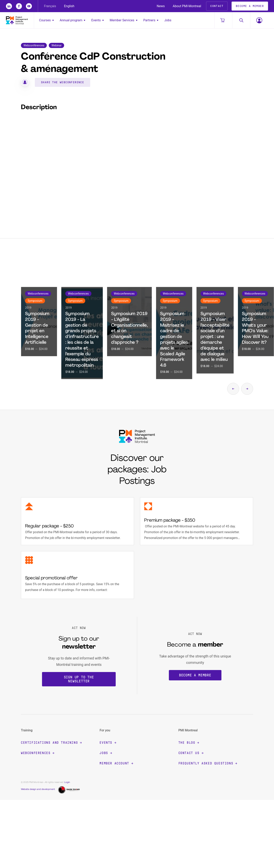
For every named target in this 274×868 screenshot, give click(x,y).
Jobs (168, 20)
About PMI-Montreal (187, 6)
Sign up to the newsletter (79, 679)
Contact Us (191, 753)
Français (50, 6)
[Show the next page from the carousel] (247, 389)
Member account (116, 763)
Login (67, 782)
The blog (189, 743)
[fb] (19, 6)
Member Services (124, 20)
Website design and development (38, 789)
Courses (46, 20)
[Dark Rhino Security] (69, 790)
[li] (9, 6)
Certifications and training (51, 743)
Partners (151, 20)
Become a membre (195, 675)
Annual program (73, 20)
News (161, 6)
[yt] (29, 6)
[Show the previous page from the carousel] (233, 389)
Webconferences (38, 753)
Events (97, 20)
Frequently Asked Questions (208, 763)
